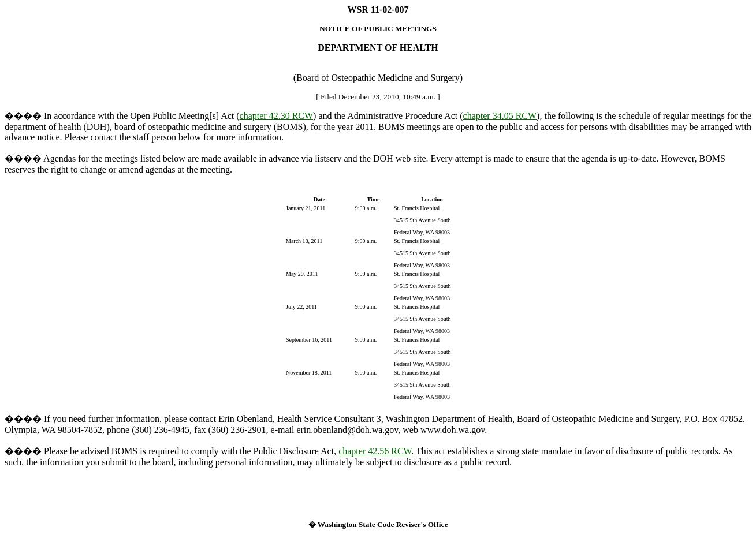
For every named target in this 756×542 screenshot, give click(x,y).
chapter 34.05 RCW (500, 116)
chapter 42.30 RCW (277, 116)
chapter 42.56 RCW (375, 451)
